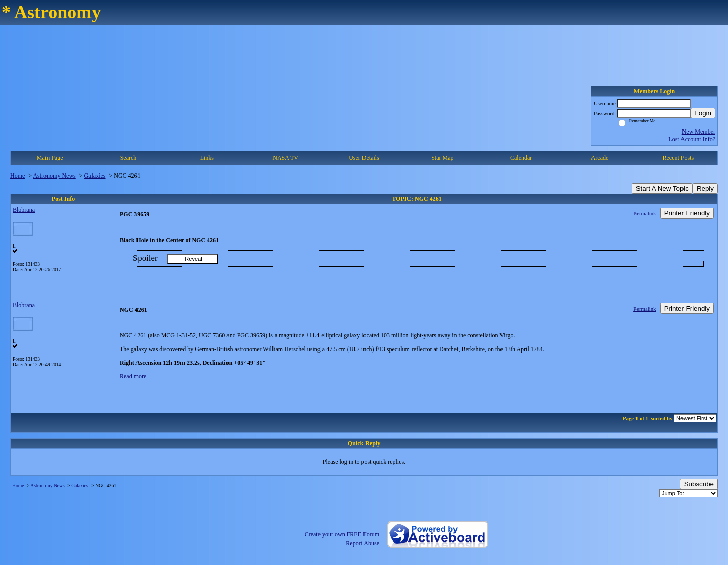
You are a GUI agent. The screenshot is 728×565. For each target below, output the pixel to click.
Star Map (442, 158)
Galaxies (95, 176)
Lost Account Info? (692, 139)
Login (703, 113)
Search (129, 158)
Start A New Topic (662, 188)
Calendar (521, 158)
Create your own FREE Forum (342, 534)
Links (207, 158)
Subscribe (699, 484)
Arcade (600, 158)
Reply (705, 188)
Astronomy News (54, 176)
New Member (699, 132)
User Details (364, 158)
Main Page (50, 158)
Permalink (645, 213)
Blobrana (24, 210)
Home (17, 176)
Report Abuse (362, 543)
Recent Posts (678, 158)
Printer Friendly (687, 213)
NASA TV (285, 158)
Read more (133, 376)
